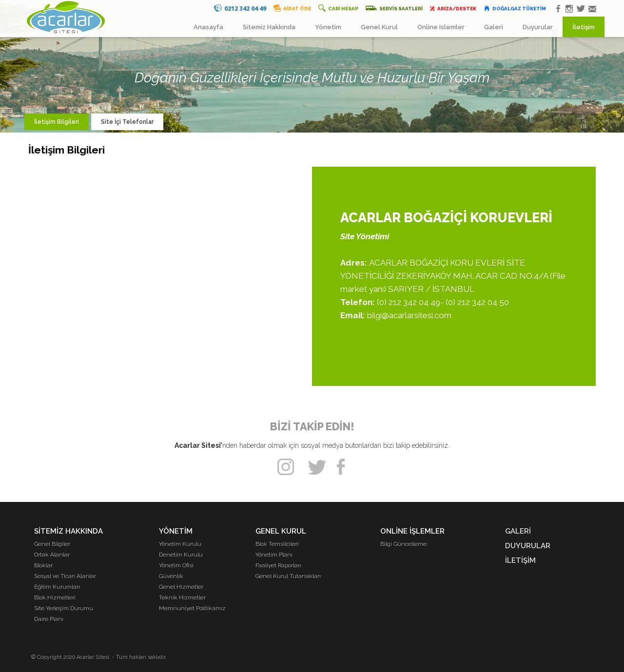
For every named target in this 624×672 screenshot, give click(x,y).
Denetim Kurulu (181, 555)
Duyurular (538, 27)
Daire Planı (49, 619)
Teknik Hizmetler (182, 597)
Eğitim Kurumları (57, 587)
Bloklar (43, 565)
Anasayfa (208, 27)
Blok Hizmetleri (55, 597)
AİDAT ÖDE (292, 8)
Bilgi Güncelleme (403, 544)
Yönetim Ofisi (176, 565)
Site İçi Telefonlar (127, 122)
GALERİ (518, 531)
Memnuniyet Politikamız (192, 608)
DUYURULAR (528, 546)
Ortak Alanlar (52, 555)
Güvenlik (171, 576)
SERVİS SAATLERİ (394, 8)
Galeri (494, 27)
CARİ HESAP (338, 8)
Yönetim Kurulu (180, 544)
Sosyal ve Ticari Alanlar (65, 576)
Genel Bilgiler (52, 544)
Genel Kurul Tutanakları (288, 576)
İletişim (584, 27)
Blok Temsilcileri (277, 544)
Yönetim (328, 27)
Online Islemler (441, 27)
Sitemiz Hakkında (269, 27)
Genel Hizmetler (181, 587)
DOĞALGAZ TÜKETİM (515, 8)
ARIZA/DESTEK (453, 8)
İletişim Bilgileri (57, 122)
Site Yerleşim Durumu (64, 608)
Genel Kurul (379, 27)
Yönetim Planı (274, 555)
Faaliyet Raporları (278, 565)
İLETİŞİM (520, 560)
